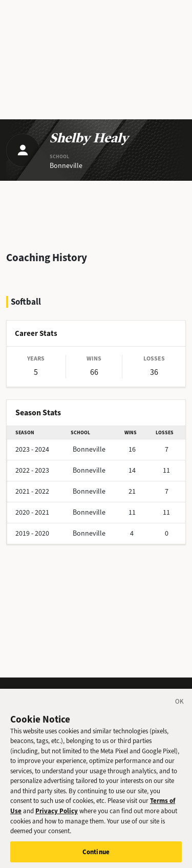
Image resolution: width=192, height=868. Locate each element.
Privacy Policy (57, 814)
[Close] (180, 706)
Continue (96, 855)
